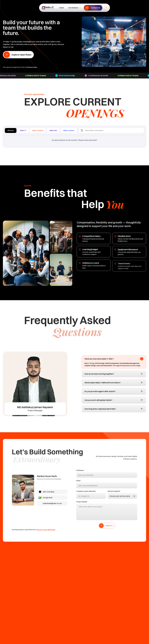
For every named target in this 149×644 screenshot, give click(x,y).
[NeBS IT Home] (48, 8)
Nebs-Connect (69, 130)
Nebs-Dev (53, 130)
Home (62, 8)
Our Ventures (75, 8)
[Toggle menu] (107, 8)
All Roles (11, 130)
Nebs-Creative (38, 130)
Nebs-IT (23, 130)
